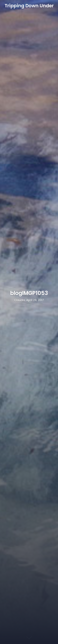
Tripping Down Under (29, 6)
